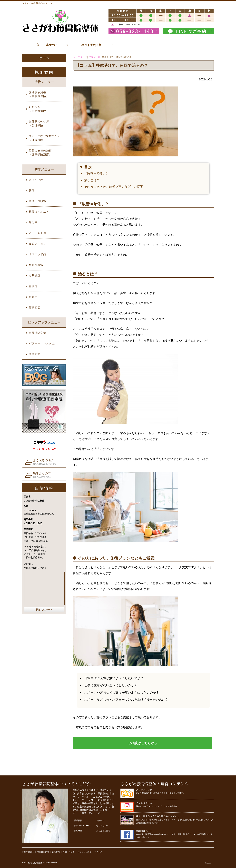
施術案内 (106, 45)
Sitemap (208, 863)
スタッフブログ (144, 790)
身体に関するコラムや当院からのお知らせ (158, 816)
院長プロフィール (82, 826)
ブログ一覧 (94, 57)
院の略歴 (78, 831)
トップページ (80, 57)
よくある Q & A (41, 462)
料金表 (138, 45)
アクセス (201, 45)
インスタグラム (144, 803)
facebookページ (144, 831)
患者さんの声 (38, 475)
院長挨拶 (78, 820)
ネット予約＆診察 (169, 45)
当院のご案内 (75, 45)
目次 (88, 167)
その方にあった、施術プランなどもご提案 (114, 187)
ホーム (44, 58)
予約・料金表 (69, 852)
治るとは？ (92, 180)
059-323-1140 (33, 523)
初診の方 (43, 45)
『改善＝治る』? (96, 174)
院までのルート (44, 610)
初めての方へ (28, 852)
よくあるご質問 (103, 831)
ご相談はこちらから (143, 743)
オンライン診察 (85, 852)
